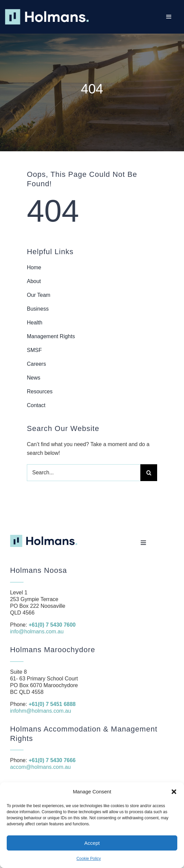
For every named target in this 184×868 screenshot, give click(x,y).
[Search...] (84, 473)
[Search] (149, 473)
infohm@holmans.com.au (41, 711)
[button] (174, 792)
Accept (92, 843)
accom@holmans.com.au (40, 767)
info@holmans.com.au (37, 632)
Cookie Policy (89, 859)
